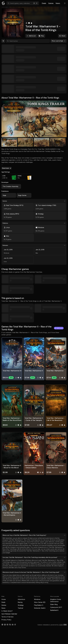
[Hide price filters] (3, 41)
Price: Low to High (59, 41)
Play (41, 36)
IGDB (61, 625)
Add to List (31, 36)
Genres (34, 201)
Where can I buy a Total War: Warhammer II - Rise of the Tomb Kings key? (34, 535)
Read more (7, 168)
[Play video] (34, 119)
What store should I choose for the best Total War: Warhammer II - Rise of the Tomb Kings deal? (34, 572)
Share (62, 36)
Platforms (34, 223)
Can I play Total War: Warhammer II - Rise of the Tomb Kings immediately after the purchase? (34, 557)
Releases (34, 245)
